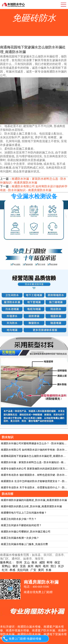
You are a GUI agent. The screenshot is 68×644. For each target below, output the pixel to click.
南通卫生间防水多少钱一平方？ (19, 519)
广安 (33, 570)
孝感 (12, 570)
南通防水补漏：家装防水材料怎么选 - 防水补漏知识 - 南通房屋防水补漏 (33, 181)
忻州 (19, 562)
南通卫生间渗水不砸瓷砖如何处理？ (21, 525)
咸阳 (42, 562)
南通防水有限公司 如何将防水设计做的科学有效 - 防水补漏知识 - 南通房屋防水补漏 (34, 188)
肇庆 (15, 566)
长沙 (61, 566)
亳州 (46, 566)
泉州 (30, 566)
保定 (57, 562)
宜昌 (23, 566)
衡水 (34, 562)
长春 (49, 570)
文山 (27, 562)
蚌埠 (50, 562)
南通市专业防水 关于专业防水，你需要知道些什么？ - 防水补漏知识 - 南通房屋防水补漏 (34, 488)
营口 (53, 566)
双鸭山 (6, 566)
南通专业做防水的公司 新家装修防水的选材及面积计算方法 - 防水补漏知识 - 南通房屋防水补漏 (34, 469)
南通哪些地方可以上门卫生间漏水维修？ (24, 513)
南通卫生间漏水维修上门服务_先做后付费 (24, 544)
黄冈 (41, 570)
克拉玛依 (23, 570)
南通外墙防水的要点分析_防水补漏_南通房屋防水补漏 (31, 506)
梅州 (38, 566)
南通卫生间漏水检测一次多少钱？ (20, 538)
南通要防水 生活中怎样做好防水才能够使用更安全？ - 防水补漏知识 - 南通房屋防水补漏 (34, 481)
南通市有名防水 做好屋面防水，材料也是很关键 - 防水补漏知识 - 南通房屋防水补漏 (34, 475)
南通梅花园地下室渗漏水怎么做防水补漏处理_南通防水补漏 (34, 456)
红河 (5, 570)
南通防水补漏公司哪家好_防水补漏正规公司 (26, 532)
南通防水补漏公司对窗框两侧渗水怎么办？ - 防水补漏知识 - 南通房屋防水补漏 (34, 443)
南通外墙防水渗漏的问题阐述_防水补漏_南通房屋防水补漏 (34, 500)
